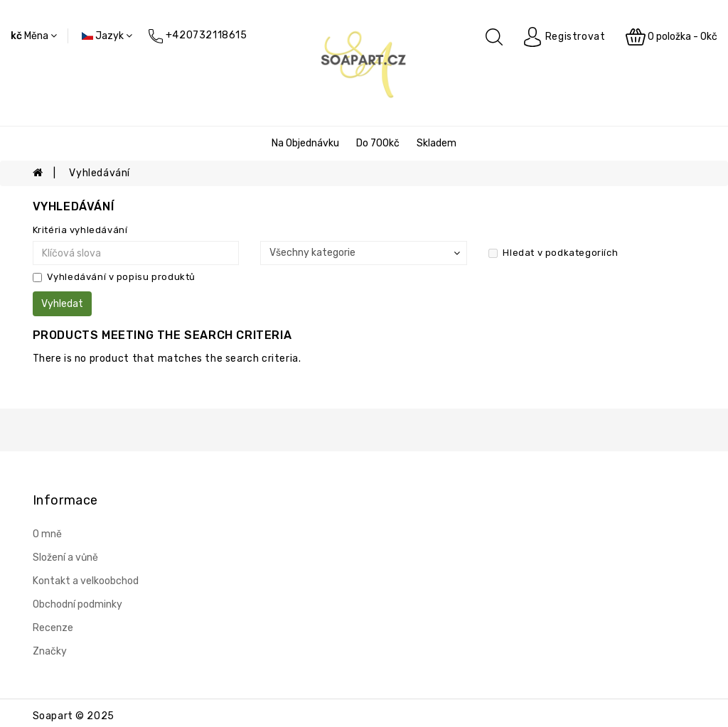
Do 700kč (378, 143)
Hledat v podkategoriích (553, 253)
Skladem (437, 143)
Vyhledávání (100, 173)
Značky (50, 651)
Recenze (53, 628)
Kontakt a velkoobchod (86, 581)
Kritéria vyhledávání (80, 230)
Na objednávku (305, 143)
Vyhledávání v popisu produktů (114, 277)
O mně (47, 534)
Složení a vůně (65, 558)
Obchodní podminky (77, 604)
